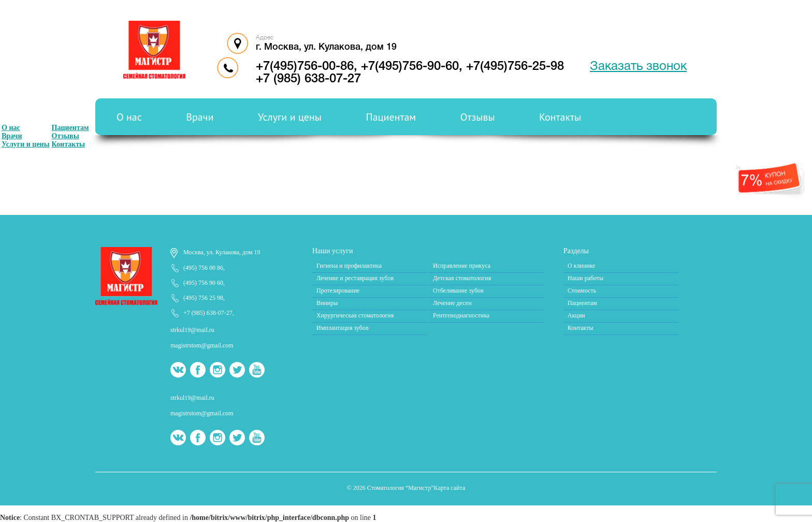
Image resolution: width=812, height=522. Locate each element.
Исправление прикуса (462, 266)
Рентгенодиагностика (461, 315)
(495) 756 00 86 (203, 268)
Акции (576, 315)
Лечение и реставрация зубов (355, 278)
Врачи (200, 117)
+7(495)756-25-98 (515, 67)
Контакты (560, 117)
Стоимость (582, 291)
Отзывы (478, 117)
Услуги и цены (290, 117)
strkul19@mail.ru (192, 330)
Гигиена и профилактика (349, 266)
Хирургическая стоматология (355, 315)
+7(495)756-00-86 (305, 67)
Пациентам (391, 117)
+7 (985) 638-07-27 (308, 79)
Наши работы (585, 278)
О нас (129, 117)
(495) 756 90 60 (203, 283)
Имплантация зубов (343, 328)
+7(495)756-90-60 (410, 67)
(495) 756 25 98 (203, 298)
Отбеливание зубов (458, 291)
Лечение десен (452, 303)
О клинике (582, 266)
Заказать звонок (638, 67)
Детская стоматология (462, 278)
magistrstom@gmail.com (202, 345)
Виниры (327, 303)
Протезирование (338, 291)
